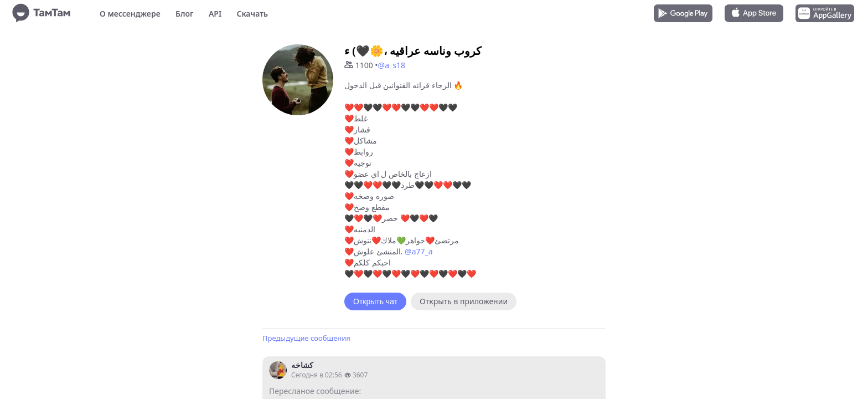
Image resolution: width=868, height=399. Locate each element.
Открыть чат (375, 301)
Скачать (252, 14)
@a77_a (419, 251)
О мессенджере (130, 14)
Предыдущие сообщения (306, 338)
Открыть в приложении (464, 301)
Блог (184, 14)
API (215, 14)
